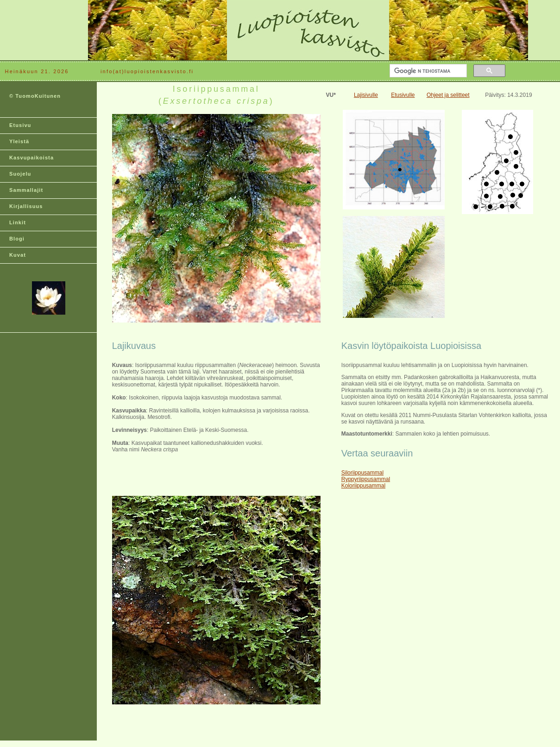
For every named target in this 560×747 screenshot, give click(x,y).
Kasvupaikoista (31, 158)
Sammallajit (26, 190)
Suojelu (20, 174)
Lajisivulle (366, 95)
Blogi (17, 239)
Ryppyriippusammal (366, 479)
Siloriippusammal (362, 473)
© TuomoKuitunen (35, 96)
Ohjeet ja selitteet (448, 95)
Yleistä (19, 141)
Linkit (18, 222)
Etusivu (20, 125)
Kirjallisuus (26, 206)
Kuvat (18, 255)
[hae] (427, 71)
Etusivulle (403, 95)
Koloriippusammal (363, 486)
